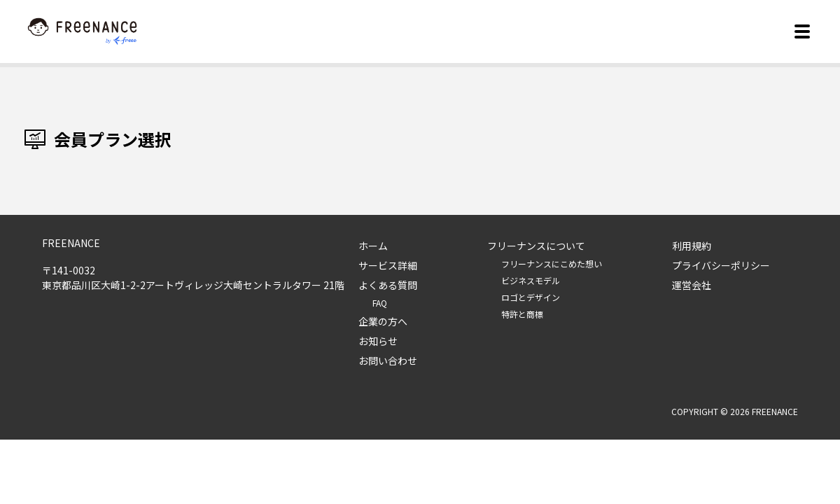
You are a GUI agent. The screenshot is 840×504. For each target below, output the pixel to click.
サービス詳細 (388, 265)
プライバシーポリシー (721, 265)
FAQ (380, 303)
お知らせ (378, 341)
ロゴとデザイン (531, 297)
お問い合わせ (388, 360)
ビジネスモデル (531, 280)
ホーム (373, 246)
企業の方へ (383, 321)
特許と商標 (522, 314)
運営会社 (692, 285)
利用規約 (692, 246)
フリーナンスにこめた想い (552, 264)
